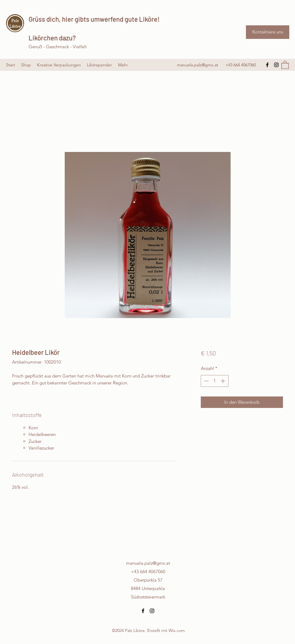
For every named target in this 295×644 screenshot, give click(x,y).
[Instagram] (276, 65)
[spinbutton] (214, 381)
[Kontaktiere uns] (268, 32)
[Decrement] (206, 381)
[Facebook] (267, 65)
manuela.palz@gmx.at (198, 65)
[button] (285, 65)
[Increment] (224, 381)
